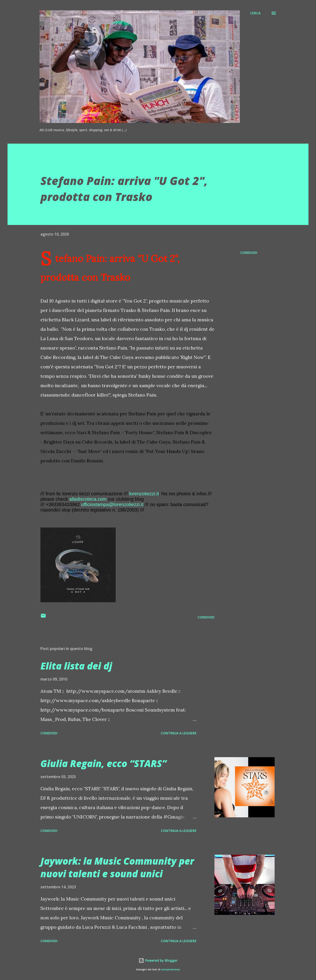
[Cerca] (255, 13)
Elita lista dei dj (76, 666)
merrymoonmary (170, 970)
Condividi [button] (249, 253)
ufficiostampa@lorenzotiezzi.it (112, 504)
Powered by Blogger (158, 960)
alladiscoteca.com (88, 499)
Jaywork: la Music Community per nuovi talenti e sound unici (117, 867)
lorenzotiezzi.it (144, 494)
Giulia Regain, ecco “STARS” (103, 763)
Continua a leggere (179, 733)
